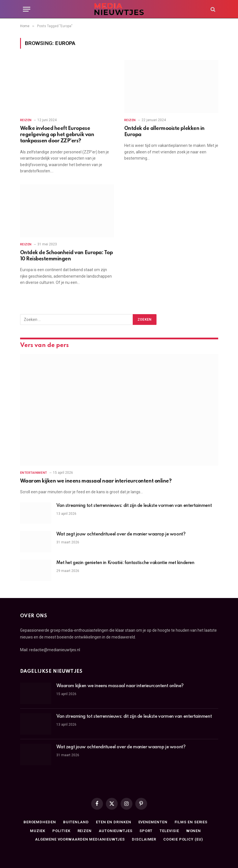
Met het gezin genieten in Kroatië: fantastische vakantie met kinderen (125, 563)
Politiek (61, 831)
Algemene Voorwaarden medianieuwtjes (80, 839)
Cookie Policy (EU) (183, 839)
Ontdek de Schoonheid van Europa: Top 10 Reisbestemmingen (67, 256)
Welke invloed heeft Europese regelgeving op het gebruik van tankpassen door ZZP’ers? (57, 135)
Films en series (191, 822)
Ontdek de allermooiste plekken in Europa (164, 132)
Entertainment (34, 473)
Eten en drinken (114, 822)
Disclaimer (144, 839)
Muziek (38, 831)
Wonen (194, 831)
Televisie (169, 831)
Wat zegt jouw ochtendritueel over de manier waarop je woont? (121, 534)
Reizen (26, 120)
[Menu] (27, 9)
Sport (146, 831)
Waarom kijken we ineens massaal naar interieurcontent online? (96, 481)
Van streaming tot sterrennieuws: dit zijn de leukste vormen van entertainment (134, 506)
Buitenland (76, 822)
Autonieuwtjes (116, 831)
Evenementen (153, 822)
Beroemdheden (40, 822)
